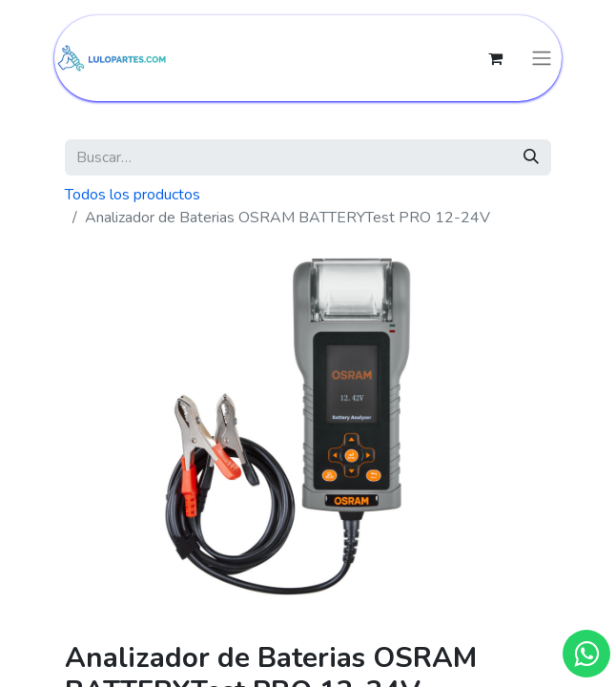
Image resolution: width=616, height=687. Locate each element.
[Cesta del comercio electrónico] (495, 58)
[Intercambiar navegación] (542, 59)
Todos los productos (133, 195)
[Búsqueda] (531, 157)
